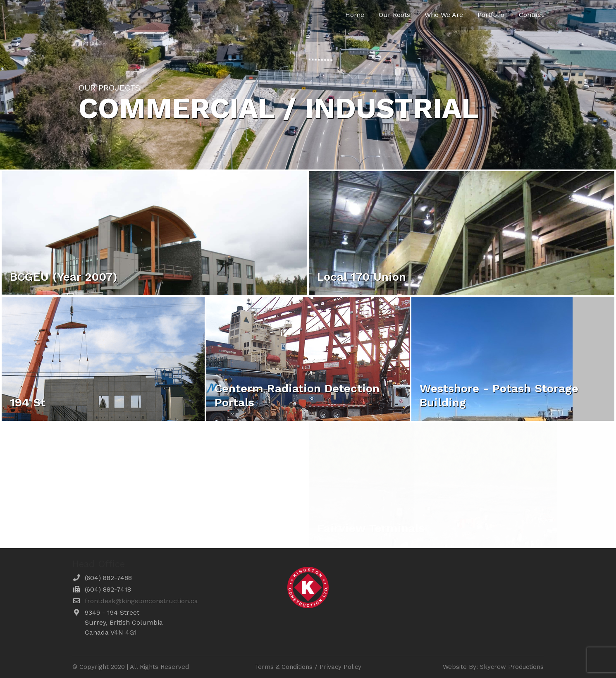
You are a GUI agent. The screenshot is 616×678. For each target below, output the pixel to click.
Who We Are (444, 15)
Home (355, 15)
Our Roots (394, 15)
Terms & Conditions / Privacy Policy (308, 667)
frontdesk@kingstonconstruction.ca (141, 601)
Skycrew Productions (512, 667)
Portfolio (491, 15)
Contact (531, 15)
